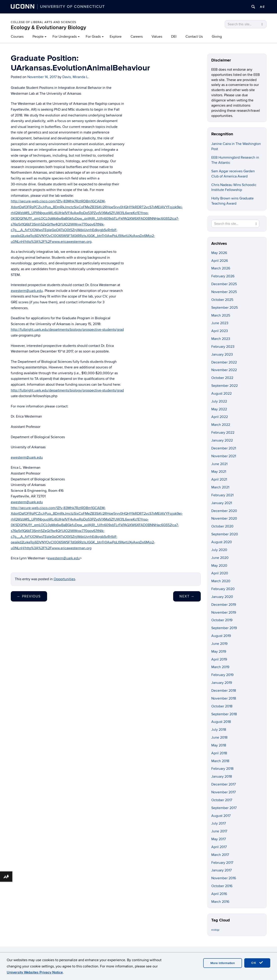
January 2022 (222, 440)
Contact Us (194, 37)
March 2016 (220, 902)
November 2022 (224, 370)
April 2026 (220, 261)
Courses (17, 37)
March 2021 (220, 487)
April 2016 (219, 894)
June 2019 (219, 644)
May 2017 (219, 839)
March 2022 (221, 425)
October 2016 (222, 886)
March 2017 (220, 855)
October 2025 (222, 300)
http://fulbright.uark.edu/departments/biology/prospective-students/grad (67, 330)
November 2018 (224, 698)
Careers (137, 37)
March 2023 (221, 339)
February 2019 (222, 675)
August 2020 (222, 542)
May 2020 (219, 566)
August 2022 (221, 394)
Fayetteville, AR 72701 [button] (28, 496)
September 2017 (224, 808)
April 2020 (220, 573)
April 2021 (219, 479)
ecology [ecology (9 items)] (215, 930)
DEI (174, 37)
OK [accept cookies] (257, 963)
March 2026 (221, 268)
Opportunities (64, 579)
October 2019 (222, 620)
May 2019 (219, 652)
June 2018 (219, 737)
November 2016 (224, 878)
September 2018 (224, 714)
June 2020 (220, 558)
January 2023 (222, 354)
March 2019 (220, 667)
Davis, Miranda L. (76, 77)
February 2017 (222, 863)
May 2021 (219, 472)
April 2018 (219, 753)
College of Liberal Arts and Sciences (44, 22)
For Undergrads (65, 37)
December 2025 (224, 284)
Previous (29, 596)
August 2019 (221, 636)
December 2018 (224, 691)
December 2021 (224, 448)
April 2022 (220, 417)
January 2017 (221, 870)
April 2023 (220, 331)
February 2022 (223, 433)
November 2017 (224, 792)
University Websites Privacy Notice (35, 972)
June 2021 (219, 464)
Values (157, 37)
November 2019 (224, 612)
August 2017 (221, 816)
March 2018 (220, 761)
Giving (217, 37)
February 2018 (222, 769)
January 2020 (222, 597)
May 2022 (219, 409)
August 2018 (221, 722)
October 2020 (222, 526)
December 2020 (224, 511)
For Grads (93, 37)
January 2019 (222, 683)
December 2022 (224, 362)
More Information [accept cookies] (223, 963)
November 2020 (224, 518)
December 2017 (224, 784)
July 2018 (219, 730)
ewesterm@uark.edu (27, 291)
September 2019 (224, 628)
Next (187, 596)
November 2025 (224, 292)
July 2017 (219, 823)
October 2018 (222, 706)
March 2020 (221, 581)
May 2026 (219, 253)
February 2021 (222, 495)
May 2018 (219, 745)
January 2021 (222, 503)
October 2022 (222, 378)
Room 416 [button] (56, 491)
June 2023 (220, 323)
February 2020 (223, 589)
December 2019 (224, 605)
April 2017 (219, 847)
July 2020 (219, 550)
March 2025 (221, 315)
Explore (116, 37)
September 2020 (225, 534)
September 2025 (225, 308)
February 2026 (223, 276)
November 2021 (224, 456)
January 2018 (222, 777)
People (38, 37)
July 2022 (219, 401)
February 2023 (223, 347)
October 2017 (222, 800)
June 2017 (219, 831)
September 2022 (225, 386)
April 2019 (219, 659)
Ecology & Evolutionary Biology (48, 27)
